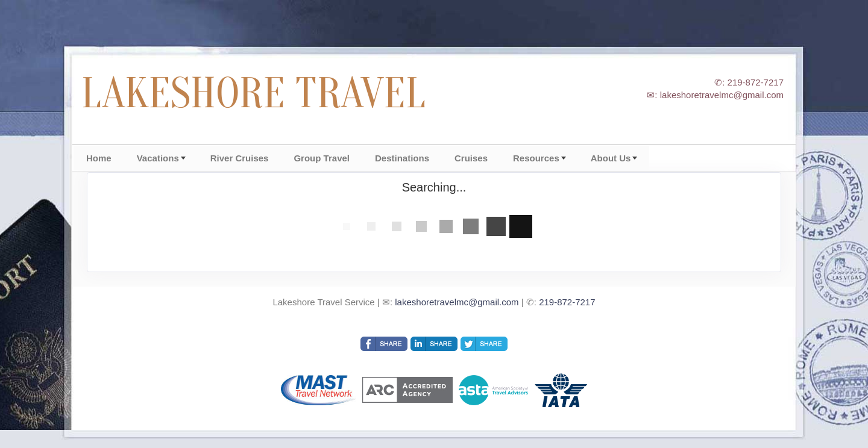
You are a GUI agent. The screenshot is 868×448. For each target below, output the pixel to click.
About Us (611, 158)
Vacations (158, 158)
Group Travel (322, 158)
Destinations (402, 158)
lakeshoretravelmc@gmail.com (457, 302)
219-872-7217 (567, 302)
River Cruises (240, 158)
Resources (536, 158)
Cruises (471, 158)
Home (99, 158)
